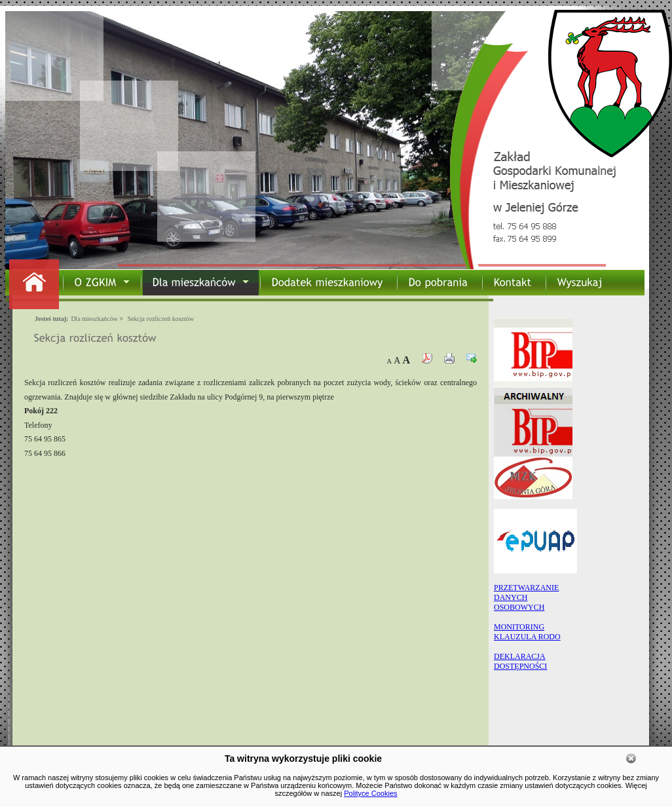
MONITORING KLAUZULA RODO (527, 632)
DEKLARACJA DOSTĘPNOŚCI (520, 661)
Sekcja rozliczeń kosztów (160, 319)
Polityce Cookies (370, 793)
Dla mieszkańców (94, 319)
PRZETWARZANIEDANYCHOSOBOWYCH (526, 597)
